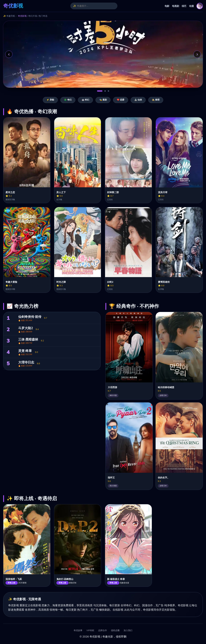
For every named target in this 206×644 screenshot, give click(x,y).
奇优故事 (78, 631)
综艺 (184, 6)
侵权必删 (115, 631)
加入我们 (128, 631)
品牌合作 (103, 631)
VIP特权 (90, 631)
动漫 (191, 6)
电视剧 (176, 6)
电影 (167, 6)
